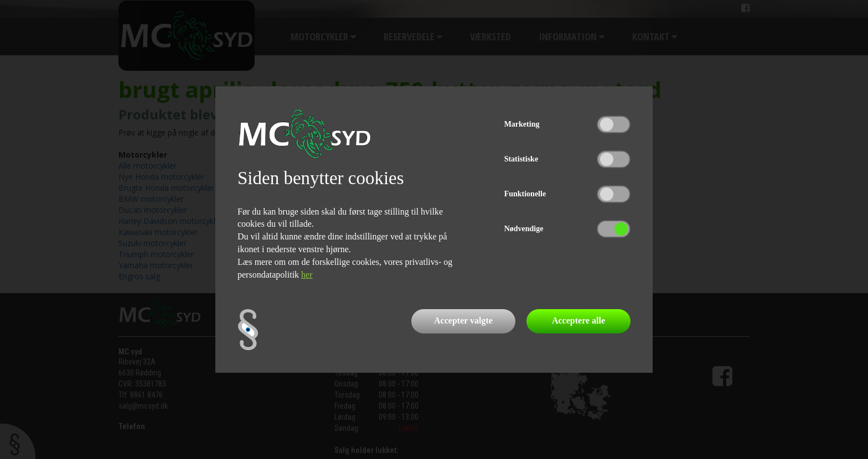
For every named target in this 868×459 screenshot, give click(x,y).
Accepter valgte (463, 320)
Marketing (522, 124)
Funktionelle (525, 194)
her (307, 275)
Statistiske (521, 159)
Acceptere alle (578, 320)
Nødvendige (524, 229)
